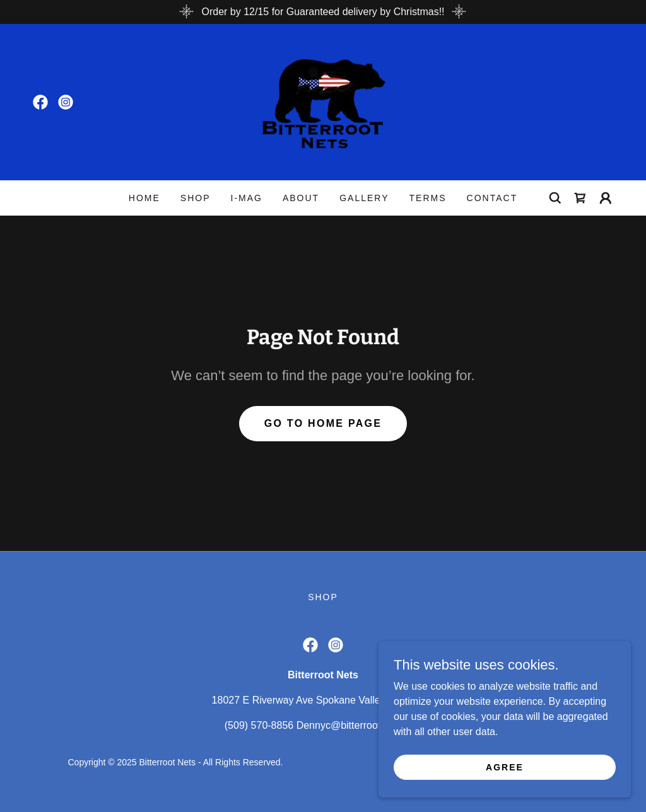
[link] (40, 102)
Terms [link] (428, 198)
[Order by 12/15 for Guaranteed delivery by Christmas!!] (323, 12)
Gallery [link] (364, 198)
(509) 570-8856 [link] (259, 725)
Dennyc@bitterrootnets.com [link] (359, 725)
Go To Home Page (323, 423)
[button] (606, 198)
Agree (505, 767)
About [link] (301, 198)
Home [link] (144, 198)
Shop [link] (196, 198)
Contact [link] (492, 198)
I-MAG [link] (246, 198)
